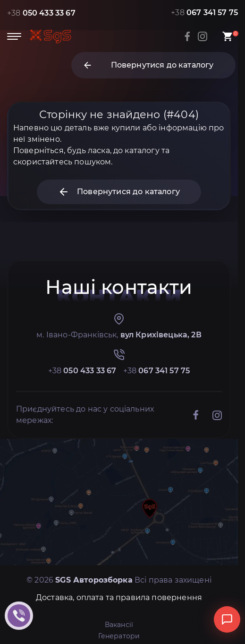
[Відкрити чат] (227, 619)
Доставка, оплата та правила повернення (119, 597)
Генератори (119, 636)
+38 (41, 13)
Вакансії (119, 625)
